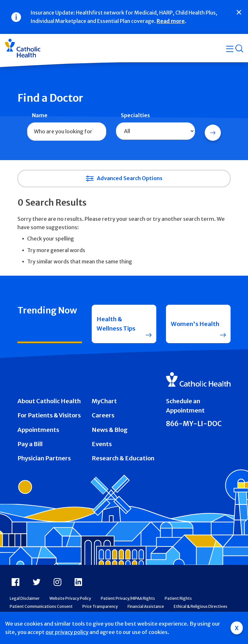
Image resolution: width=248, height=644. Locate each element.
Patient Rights (178, 598)
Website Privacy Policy (70, 598)
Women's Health (195, 324)
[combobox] (67, 132)
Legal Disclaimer (25, 598)
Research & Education (123, 458)
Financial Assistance (146, 606)
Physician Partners (44, 458)
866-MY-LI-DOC (194, 424)
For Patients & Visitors (49, 415)
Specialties (135, 115)
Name (40, 115)
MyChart (104, 401)
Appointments (38, 430)
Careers (103, 415)
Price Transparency (100, 606)
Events (102, 444)
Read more (171, 21)
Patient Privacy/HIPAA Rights (128, 598)
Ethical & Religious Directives (201, 606)
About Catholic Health (49, 401)
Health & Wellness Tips (116, 324)
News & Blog (110, 430)
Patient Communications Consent (41, 606)
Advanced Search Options (130, 178)
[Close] (239, 12)
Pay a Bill (30, 444)
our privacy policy (67, 632)
